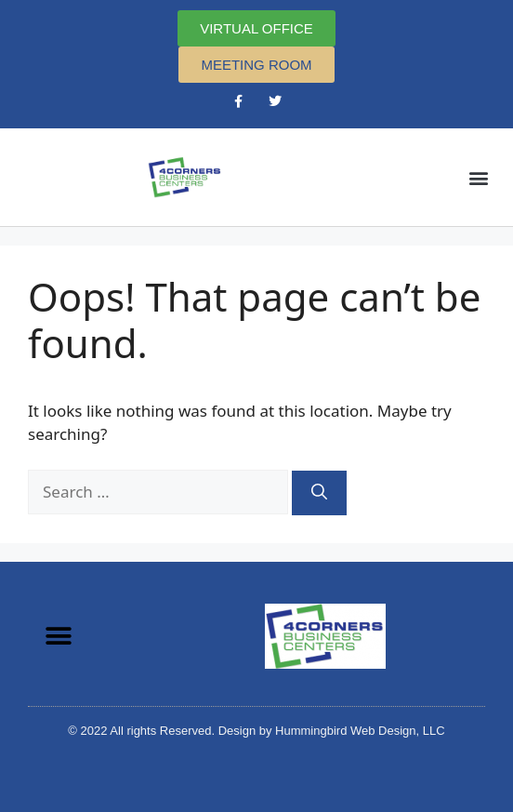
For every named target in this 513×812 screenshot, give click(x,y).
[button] (479, 177)
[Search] (319, 493)
